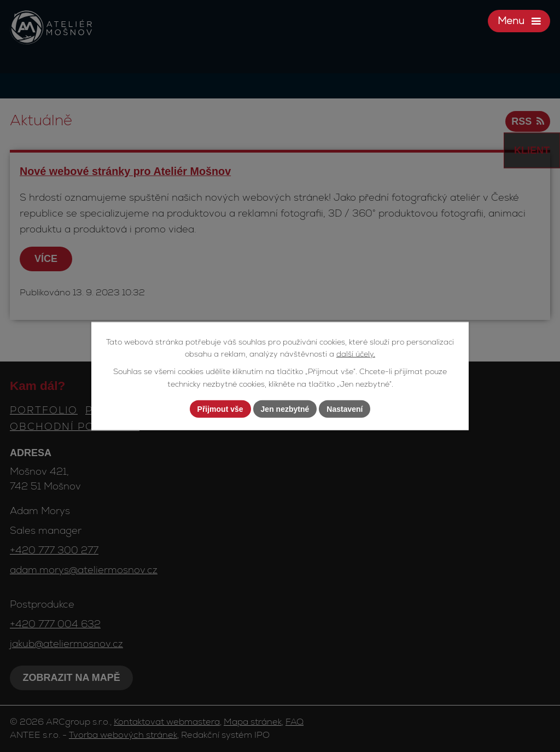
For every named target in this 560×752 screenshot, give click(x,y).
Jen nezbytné (285, 409)
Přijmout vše (220, 409)
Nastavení (345, 409)
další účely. (356, 354)
